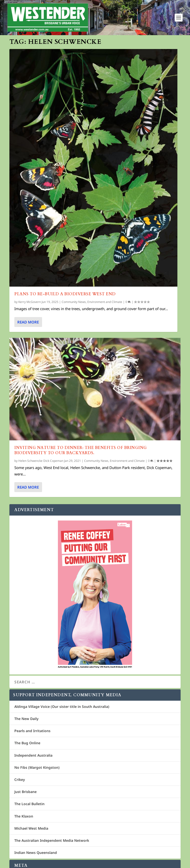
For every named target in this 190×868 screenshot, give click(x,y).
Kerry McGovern (30, 302)
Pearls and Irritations (32, 731)
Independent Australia (33, 755)
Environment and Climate (105, 302)
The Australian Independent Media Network (52, 840)
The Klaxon (24, 816)
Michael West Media (31, 828)
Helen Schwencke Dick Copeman (41, 461)
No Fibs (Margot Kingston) (37, 767)
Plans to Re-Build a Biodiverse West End (65, 294)
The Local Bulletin (29, 804)
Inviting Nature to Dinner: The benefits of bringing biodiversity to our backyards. (81, 450)
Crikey (20, 780)
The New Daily (26, 719)
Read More (28, 322)
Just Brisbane (25, 792)
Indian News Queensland (36, 853)
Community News (74, 302)
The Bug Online (27, 743)
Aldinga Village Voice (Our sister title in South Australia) (62, 707)
